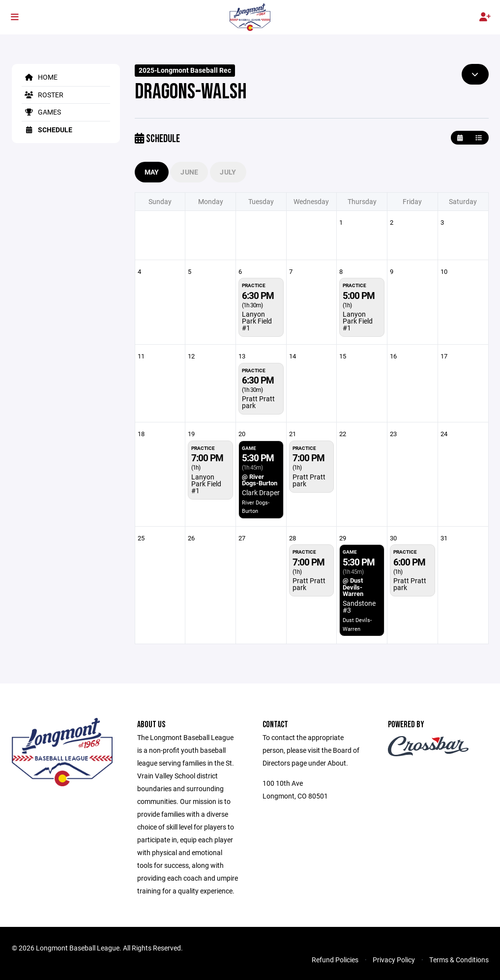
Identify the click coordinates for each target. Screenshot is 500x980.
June (189, 172)
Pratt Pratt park (258, 402)
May (152, 172)
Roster (43, 95)
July (228, 172)
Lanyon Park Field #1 (257, 321)
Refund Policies (335, 960)
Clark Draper (261, 492)
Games (41, 112)
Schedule (47, 130)
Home (40, 77)
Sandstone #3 (359, 607)
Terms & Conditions (459, 960)
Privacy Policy (394, 960)
